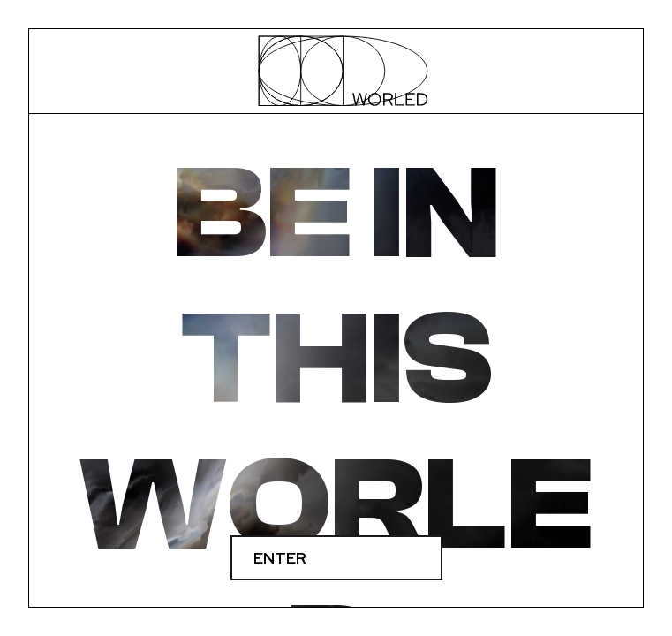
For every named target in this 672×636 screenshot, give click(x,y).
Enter (280, 558)
